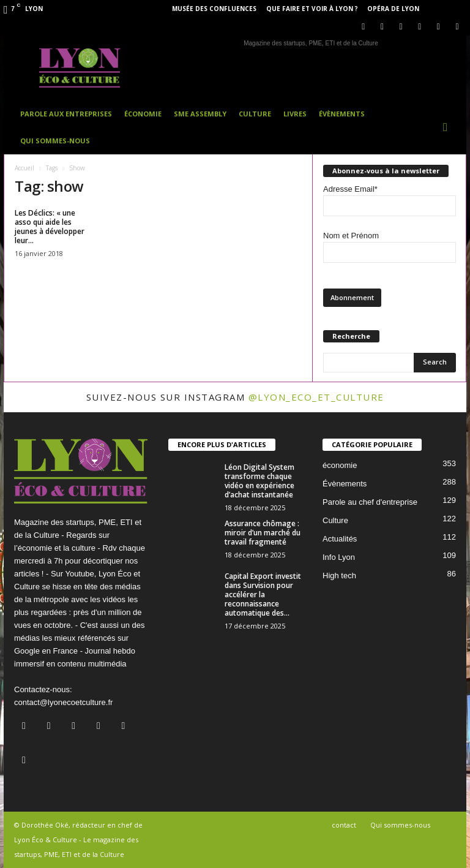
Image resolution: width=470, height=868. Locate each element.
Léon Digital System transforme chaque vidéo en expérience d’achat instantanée (259, 481)
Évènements (342, 114)
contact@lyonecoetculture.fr (63, 702)
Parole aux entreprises (66, 114)
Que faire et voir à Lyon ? (312, 9)
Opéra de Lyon (393, 9)
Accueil (24, 168)
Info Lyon (339, 557)
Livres (295, 114)
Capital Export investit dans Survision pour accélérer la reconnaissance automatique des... (263, 594)
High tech (339, 576)
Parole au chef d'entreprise (370, 502)
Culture (255, 114)
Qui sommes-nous (55, 141)
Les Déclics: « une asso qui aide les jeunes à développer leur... (50, 227)
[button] (448, 127)
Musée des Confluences (214, 9)
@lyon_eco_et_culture (316, 397)
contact (344, 825)
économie (340, 465)
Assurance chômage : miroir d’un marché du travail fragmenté (263, 533)
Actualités (340, 539)
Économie (143, 114)
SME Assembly (200, 114)
